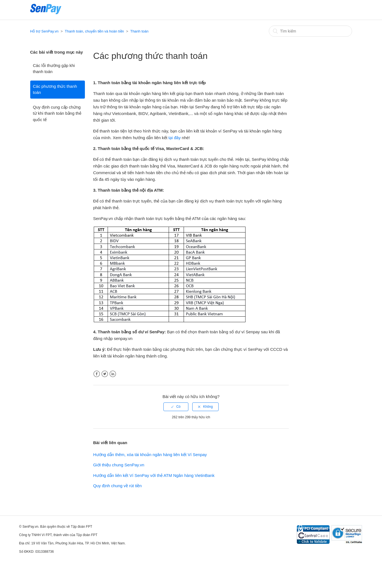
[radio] (176, 407)
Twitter (105, 374)
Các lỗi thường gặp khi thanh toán (54, 69)
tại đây (174, 138)
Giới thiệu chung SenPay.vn (119, 465)
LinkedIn (113, 374)
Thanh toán (139, 31)
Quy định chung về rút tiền (117, 486)
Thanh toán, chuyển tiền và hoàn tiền (94, 31)
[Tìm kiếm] (310, 31)
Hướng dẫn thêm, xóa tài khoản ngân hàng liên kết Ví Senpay (150, 455)
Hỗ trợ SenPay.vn (44, 31)
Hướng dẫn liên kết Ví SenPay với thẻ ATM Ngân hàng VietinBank (154, 475)
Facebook (97, 374)
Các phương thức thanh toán (55, 89)
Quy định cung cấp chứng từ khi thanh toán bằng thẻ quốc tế (57, 113)
